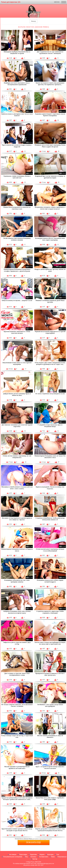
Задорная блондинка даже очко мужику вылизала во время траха (17, 612)
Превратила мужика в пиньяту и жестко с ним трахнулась (50, 674)
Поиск (53, 857)
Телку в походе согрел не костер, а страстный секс (17, 736)
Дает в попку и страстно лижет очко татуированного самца (17, 674)
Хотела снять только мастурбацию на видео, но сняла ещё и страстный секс (50, 643)
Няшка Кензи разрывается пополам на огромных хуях (17, 208)
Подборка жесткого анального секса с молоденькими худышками (17, 84)
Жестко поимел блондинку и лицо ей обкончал (50, 736)
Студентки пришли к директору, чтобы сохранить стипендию (50, 612)
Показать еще (34, 842)
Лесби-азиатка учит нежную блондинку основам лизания (17, 239)
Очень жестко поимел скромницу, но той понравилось (17, 457)
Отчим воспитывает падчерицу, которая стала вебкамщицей (50, 550)
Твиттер (35, 859)
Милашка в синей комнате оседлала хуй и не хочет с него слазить (17, 488)
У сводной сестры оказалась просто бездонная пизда (50, 426)
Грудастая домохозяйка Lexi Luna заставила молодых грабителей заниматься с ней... (17, 799)
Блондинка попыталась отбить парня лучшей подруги (50, 581)
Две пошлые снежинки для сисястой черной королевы (17, 426)
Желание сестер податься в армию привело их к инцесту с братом (17, 519)
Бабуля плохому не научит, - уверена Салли (17, 300)
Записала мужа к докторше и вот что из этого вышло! (17, 115)
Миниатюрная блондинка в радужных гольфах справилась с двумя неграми (17, 270)
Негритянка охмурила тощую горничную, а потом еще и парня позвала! (50, 208)
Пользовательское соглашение (13, 857)
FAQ (26, 857)
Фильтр (33, 21)
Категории (50, 854)
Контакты (33, 857)
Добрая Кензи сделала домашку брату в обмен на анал (17, 394)
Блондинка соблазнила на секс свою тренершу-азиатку (17, 581)
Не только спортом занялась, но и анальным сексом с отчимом (17, 705)
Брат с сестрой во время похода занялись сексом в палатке (50, 767)
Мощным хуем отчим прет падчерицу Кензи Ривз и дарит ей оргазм (50, 146)
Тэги (58, 854)
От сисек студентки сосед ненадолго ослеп (50, 394)
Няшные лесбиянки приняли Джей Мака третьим (50, 301)
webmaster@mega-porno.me (46, 863)
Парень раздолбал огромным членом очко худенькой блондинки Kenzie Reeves (50, 830)
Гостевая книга (44, 857)
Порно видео (23, 854)
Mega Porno (31, 862)
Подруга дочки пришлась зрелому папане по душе (50, 270)
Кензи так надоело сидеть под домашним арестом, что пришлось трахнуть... (50, 84)
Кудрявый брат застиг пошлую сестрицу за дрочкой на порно (50, 177)
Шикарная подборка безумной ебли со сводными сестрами (17, 53)
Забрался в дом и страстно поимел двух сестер (17, 643)
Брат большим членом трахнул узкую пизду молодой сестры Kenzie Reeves (17, 830)
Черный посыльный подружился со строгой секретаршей (50, 332)
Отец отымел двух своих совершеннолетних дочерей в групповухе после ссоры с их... (50, 363)
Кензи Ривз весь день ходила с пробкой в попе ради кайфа (50, 799)
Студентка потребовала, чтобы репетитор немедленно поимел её (50, 519)
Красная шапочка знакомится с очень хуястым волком (17, 332)
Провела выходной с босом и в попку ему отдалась (50, 488)
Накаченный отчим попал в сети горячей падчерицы (17, 363)
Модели (42, 854)
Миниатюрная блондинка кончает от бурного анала (17, 550)
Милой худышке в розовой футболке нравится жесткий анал (17, 767)
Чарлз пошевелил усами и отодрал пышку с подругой (17, 146)
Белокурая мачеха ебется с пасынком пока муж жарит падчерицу (50, 239)
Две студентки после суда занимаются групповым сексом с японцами (50, 53)
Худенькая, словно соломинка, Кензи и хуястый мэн (17, 177)
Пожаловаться (62, 857)
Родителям (33, 854)
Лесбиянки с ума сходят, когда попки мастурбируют (50, 705)
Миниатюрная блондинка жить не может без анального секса (50, 457)
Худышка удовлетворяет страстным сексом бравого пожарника (50, 115)
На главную (13, 854)
